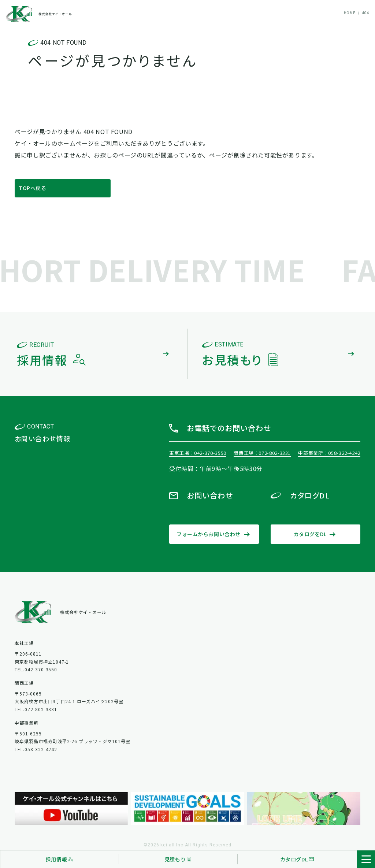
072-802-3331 (275, 453)
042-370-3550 (210, 453)
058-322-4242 (344, 453)
